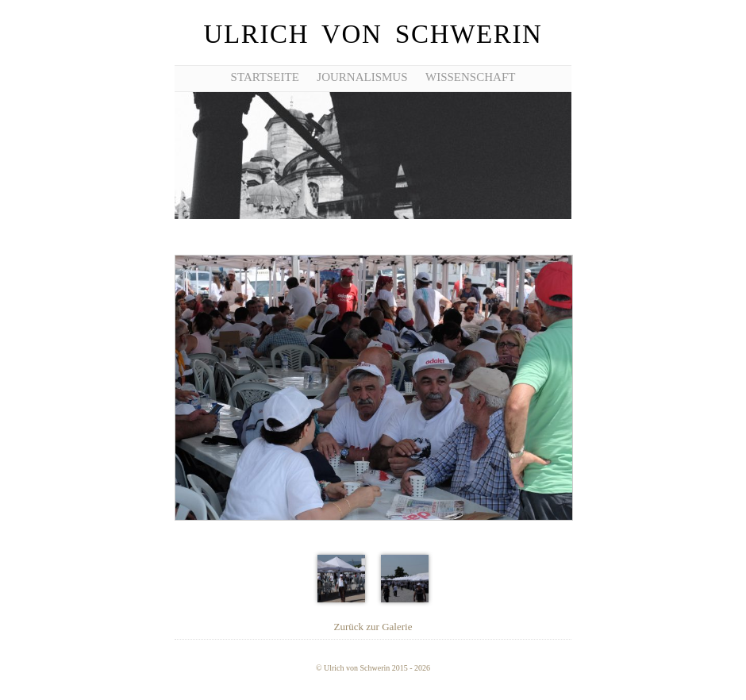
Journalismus (362, 77)
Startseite (265, 77)
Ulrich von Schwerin (373, 34)
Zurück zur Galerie (373, 627)
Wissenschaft (470, 77)
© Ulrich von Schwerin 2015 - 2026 (373, 668)
